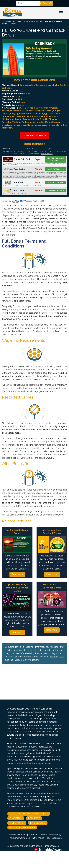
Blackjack (16, 818)
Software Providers (22, 827)
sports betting (52, 650)
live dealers (33, 660)
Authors (14, 838)
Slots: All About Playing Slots (29, 814)
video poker (21, 660)
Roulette (34, 818)
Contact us (25, 838)
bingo (8, 653)
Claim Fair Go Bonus (34, 136)
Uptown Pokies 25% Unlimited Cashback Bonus (17, 588)
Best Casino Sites (15, 21)
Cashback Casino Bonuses (32, 21)
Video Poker (17, 823)
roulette (54, 657)
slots (61, 657)
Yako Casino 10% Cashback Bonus (52, 586)
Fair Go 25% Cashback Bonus (17, 532)
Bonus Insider (32, 846)
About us (33, 835)
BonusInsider (11, 647)
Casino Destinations (17, 835)
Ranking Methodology (50, 835)
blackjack (9, 660)
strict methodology (48, 154)
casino (40, 650)
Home (4, 21)
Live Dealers (38, 823)
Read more (17, 574)
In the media (38, 838)
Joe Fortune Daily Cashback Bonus (52, 532)
